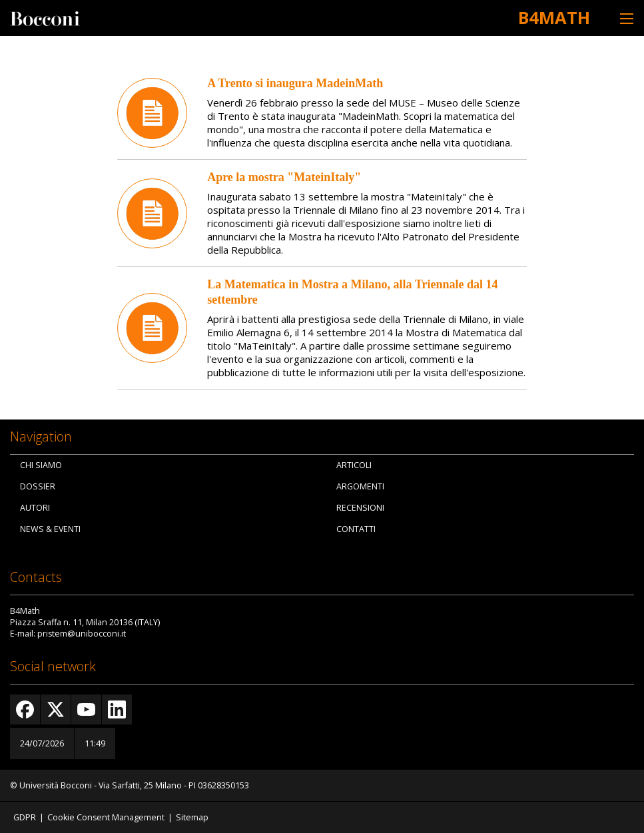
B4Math (554, 17)
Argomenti (360, 486)
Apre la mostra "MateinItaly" (284, 177)
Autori (35, 508)
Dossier (38, 486)
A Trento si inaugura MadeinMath (295, 83)
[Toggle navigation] (627, 18)
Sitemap (192, 817)
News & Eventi (50, 529)
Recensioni (360, 508)
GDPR (25, 817)
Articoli (354, 465)
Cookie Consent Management (106, 817)
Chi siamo (41, 465)
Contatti (356, 529)
